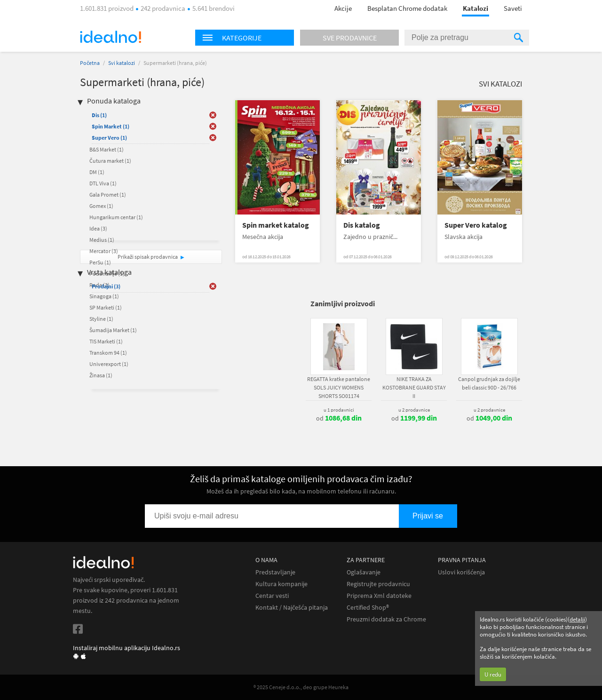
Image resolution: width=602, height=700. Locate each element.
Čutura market (110, 161)
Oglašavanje (364, 572)
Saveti (513, 8)
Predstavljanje (275, 572)
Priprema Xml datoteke (379, 596)
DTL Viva (103, 183)
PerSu (100, 262)
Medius (102, 240)
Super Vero (109, 138)
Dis (99, 115)
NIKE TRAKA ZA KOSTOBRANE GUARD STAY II (414, 387)
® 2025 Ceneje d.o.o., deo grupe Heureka (301, 687)
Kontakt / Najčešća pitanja (292, 608)
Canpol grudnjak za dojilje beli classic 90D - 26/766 (489, 383)
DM (97, 172)
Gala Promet (108, 195)
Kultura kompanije (281, 584)
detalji (577, 619)
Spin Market (111, 126)
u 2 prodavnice (414, 410)
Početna (90, 63)
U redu (493, 674)
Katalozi (475, 8)
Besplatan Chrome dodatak (407, 8)
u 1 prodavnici (339, 410)
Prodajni (106, 286)
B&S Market (107, 149)
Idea (98, 228)
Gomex (101, 206)
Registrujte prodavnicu (378, 584)
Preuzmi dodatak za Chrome (386, 619)
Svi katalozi (122, 63)
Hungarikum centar (116, 217)
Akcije (343, 8)
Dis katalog (362, 225)
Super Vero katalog (476, 225)
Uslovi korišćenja (461, 572)
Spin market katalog (276, 225)
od (339, 418)
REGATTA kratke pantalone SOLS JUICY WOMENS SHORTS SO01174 (339, 387)
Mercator (104, 251)
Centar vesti (272, 596)
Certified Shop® (368, 608)
